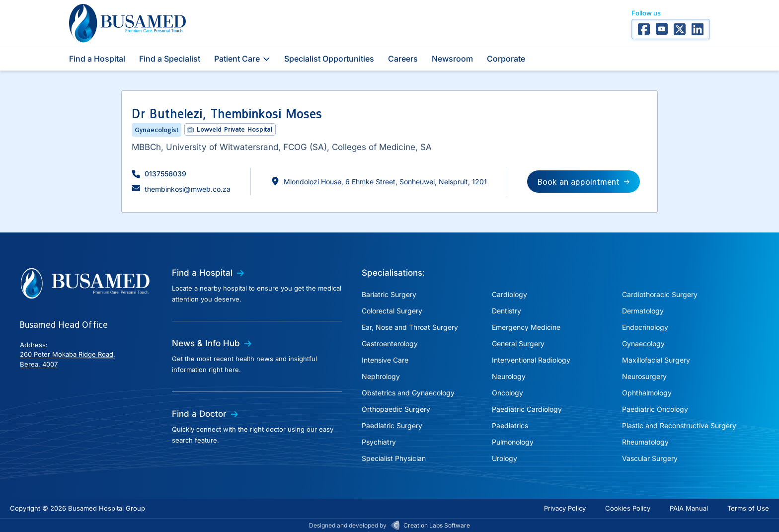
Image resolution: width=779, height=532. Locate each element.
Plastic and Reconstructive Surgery (679, 425)
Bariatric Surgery (389, 294)
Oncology (507, 393)
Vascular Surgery (650, 458)
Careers (403, 59)
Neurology (509, 376)
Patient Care (242, 59)
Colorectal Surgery (392, 311)
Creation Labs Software (437, 525)
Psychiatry (379, 442)
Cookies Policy (628, 508)
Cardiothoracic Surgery (660, 294)
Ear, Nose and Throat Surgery (410, 327)
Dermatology (643, 311)
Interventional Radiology (531, 360)
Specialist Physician (394, 458)
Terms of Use (748, 508)
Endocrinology (645, 327)
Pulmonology (513, 442)
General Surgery (518, 343)
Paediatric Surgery (392, 425)
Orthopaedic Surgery (396, 409)
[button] (159, 174)
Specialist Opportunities (329, 59)
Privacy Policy (565, 508)
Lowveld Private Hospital (234, 129)
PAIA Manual (689, 508)
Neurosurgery (644, 376)
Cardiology (509, 294)
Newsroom (452, 59)
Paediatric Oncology (655, 409)
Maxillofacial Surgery (656, 360)
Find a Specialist (170, 59)
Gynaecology (643, 343)
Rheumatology (645, 442)
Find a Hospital (97, 59)
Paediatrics (510, 425)
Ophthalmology (647, 393)
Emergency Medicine (526, 327)
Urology (505, 458)
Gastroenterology (390, 343)
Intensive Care (385, 360)
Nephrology (381, 376)
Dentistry (506, 311)
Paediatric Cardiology (527, 409)
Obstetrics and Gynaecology (408, 393)
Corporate (506, 59)
